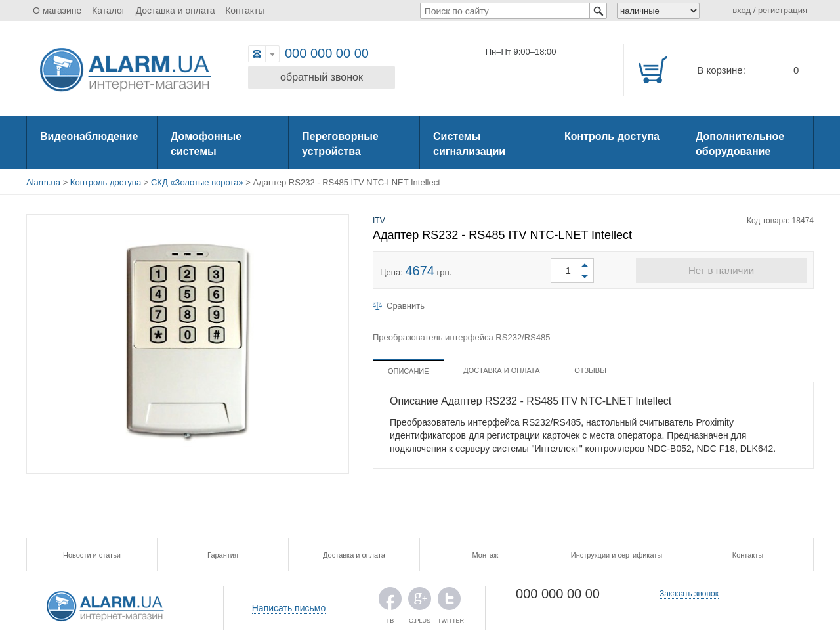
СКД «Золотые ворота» (197, 182)
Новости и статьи (92, 555)
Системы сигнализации (469, 144)
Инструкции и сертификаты (617, 555)
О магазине (57, 11)
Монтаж (486, 555)
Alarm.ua (43, 182)
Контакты (245, 11)
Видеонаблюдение (89, 136)
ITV (379, 221)
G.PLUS (420, 602)
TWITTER (449, 602)
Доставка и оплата (176, 11)
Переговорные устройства (340, 144)
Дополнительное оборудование (740, 144)
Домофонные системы (206, 144)
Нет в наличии (721, 270)
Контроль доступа (612, 136)
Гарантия (223, 555)
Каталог (109, 11)
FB (390, 602)
